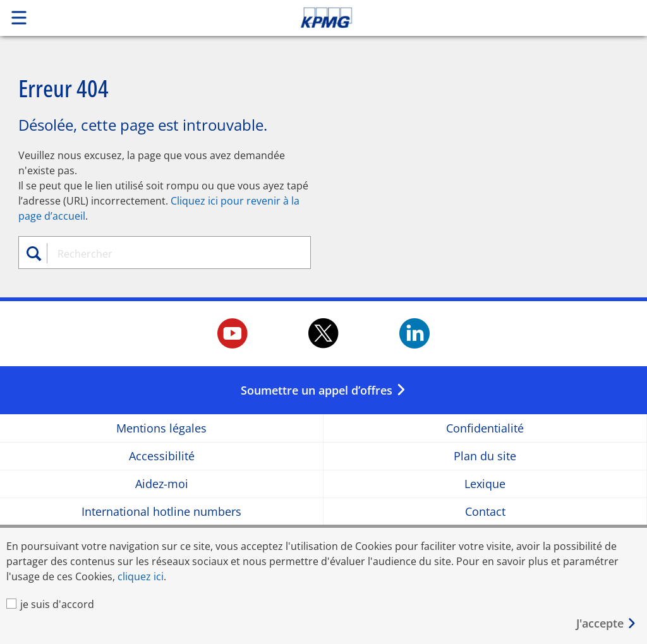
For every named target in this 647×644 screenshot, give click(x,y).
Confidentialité (485, 428)
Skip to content (454, 18)
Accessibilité (162, 456)
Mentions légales (161, 428)
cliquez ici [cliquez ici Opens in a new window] (141, 576)
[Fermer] (607, 623)
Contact (485, 512)
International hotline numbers (161, 512)
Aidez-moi (162, 484)
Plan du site (485, 456)
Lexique (485, 484)
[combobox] (171, 254)
